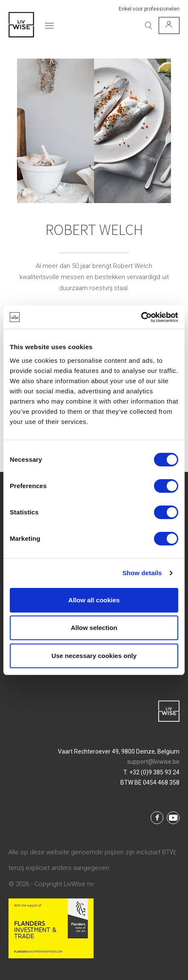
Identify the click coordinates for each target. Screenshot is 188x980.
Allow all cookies (94, 600)
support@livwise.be (153, 762)
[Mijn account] (169, 25)
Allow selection (94, 628)
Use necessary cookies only (94, 656)
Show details (142, 573)
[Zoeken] (148, 25)
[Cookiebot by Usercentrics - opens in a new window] (141, 317)
